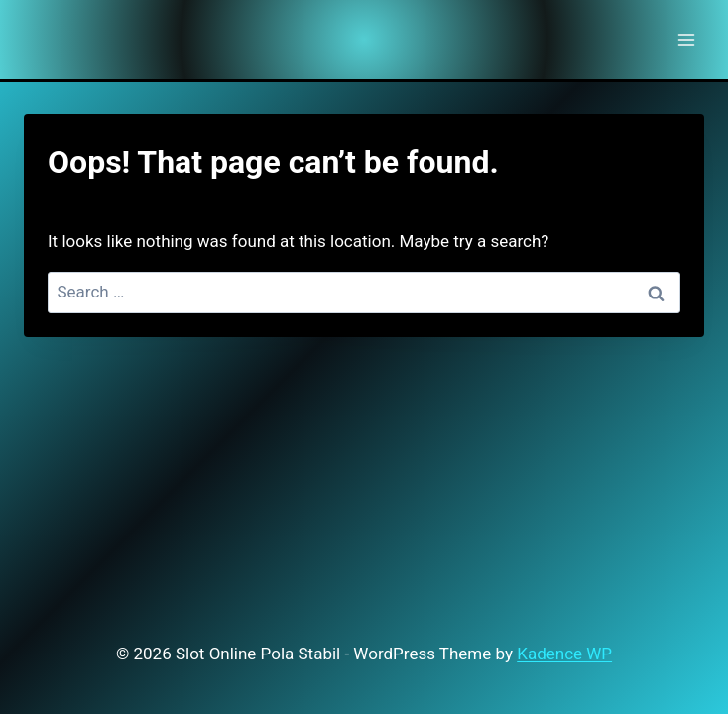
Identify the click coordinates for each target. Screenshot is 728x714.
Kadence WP (564, 654)
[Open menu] (686, 39)
